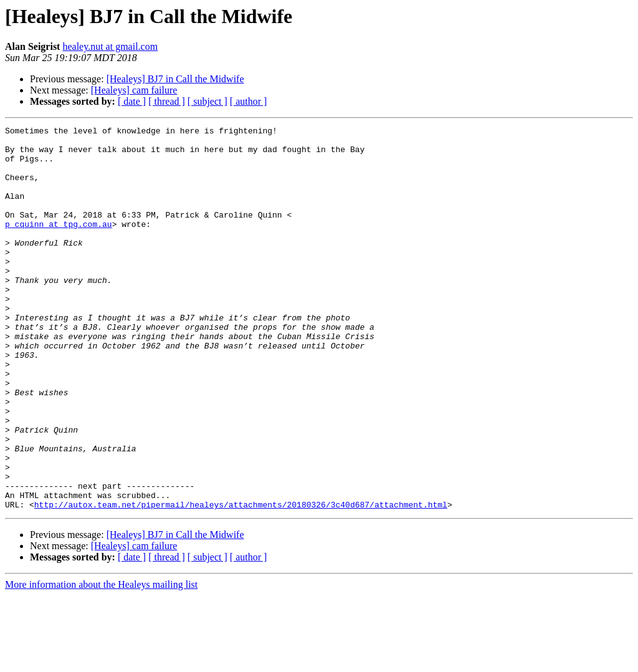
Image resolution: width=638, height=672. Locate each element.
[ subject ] (207, 101)
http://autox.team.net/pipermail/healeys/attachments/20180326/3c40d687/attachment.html (241, 581)
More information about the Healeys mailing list (101, 661)
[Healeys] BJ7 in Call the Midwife (175, 79)
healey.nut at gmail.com (110, 46)
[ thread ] (167, 101)
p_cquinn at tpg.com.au (59, 244)
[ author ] (249, 101)
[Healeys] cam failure (134, 90)
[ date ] (132, 101)
